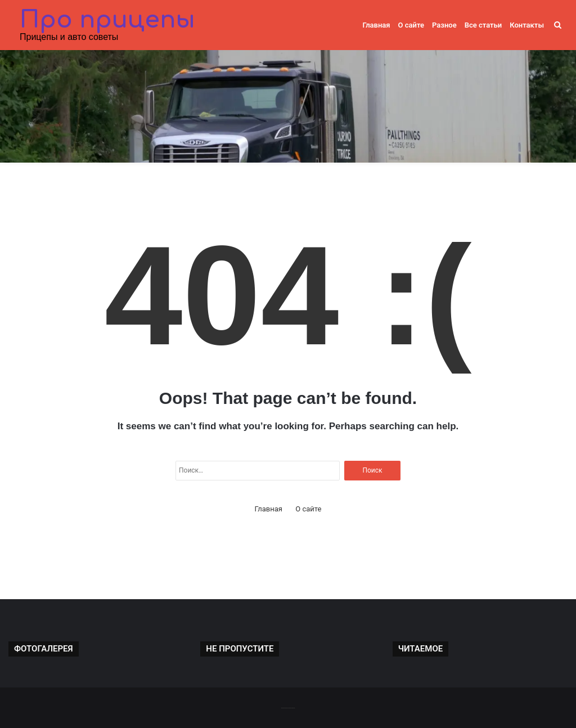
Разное (444, 25)
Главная (376, 25)
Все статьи (483, 25)
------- (288, 707)
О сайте (411, 25)
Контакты (527, 25)
